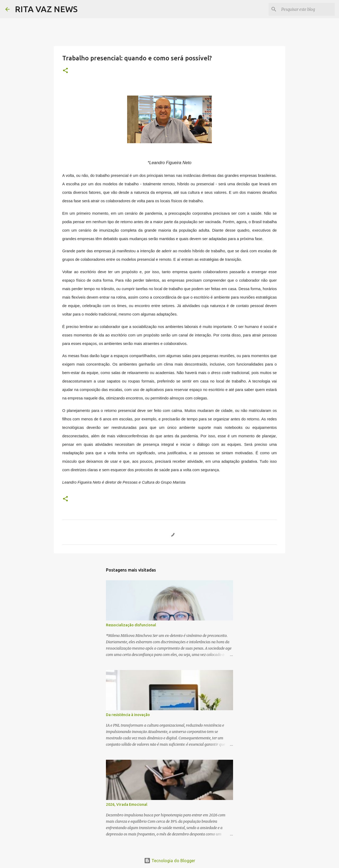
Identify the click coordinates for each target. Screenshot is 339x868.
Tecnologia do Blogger (170, 861)
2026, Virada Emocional (127, 804)
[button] (65, 71)
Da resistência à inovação (128, 715)
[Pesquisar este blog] (307, 9)
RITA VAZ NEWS (46, 9)
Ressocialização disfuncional (131, 625)
